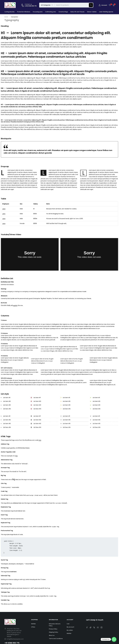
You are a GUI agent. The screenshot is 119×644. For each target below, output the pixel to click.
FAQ (40, 440)
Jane (4, 209)
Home (6, 17)
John (4, 214)
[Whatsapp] (114, 639)
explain (15, 306)
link (17, 456)
